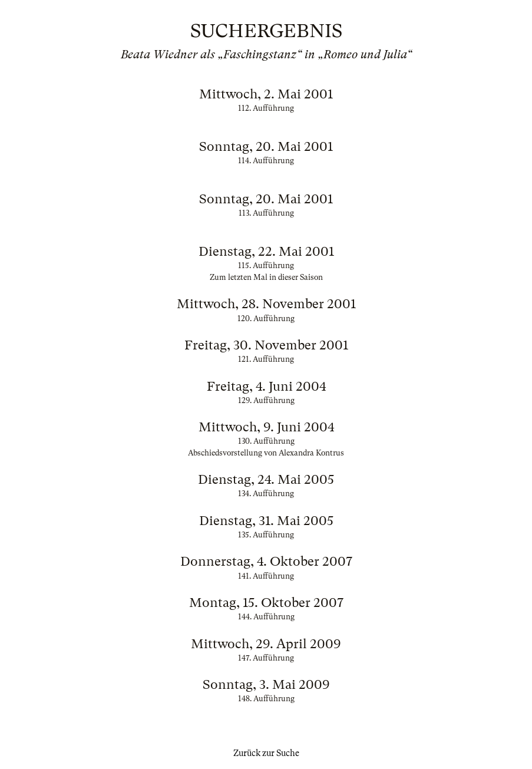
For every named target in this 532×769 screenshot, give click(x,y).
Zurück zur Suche (266, 753)
